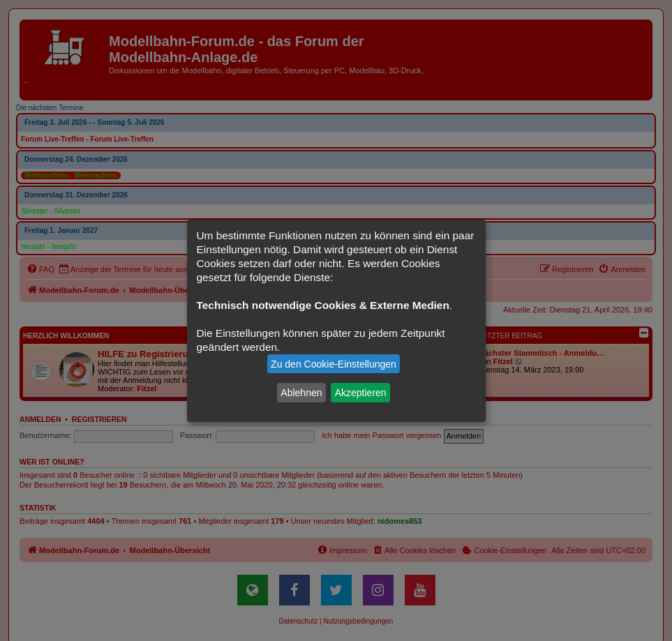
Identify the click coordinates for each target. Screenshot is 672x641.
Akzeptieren (361, 393)
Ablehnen (301, 393)
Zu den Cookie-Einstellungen (334, 364)
